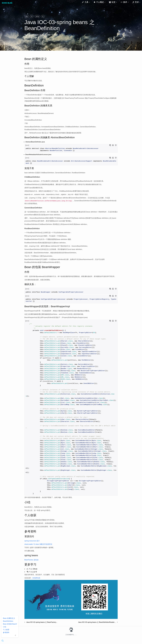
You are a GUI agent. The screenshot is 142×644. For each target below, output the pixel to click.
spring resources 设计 (32, 541)
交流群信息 (36, 578)
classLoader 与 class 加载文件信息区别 (38, 544)
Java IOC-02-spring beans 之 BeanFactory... (41, 622)
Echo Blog (7, 3)
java (27, 16)
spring (37, 16)
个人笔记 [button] (99, 2)
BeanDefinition (8, 621)
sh (43, 16)
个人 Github (32, 569)
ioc (32, 16)
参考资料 (6, 632)
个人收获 (6, 630)
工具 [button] (86, 2)
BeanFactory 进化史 (32, 560)
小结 (5, 627)
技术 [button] (125, 2)
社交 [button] (113, 2)
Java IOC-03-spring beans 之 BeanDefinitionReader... (98, 622)
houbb (36, 35)
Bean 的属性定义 (9, 618)
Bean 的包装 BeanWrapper (10, 624)
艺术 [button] (136, 2)
